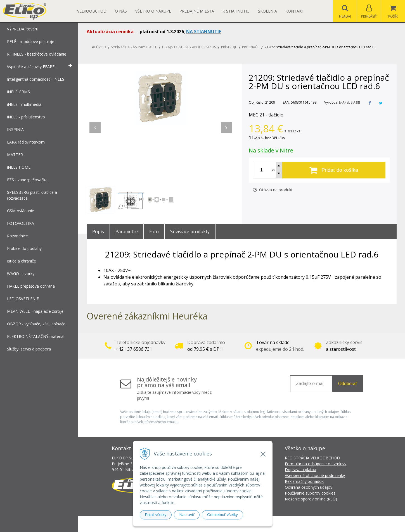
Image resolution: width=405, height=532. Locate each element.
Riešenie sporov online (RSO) (311, 499)
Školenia (267, 11)
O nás (121, 11)
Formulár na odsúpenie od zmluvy (316, 464)
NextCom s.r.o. (303, 524)
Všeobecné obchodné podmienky (315, 475)
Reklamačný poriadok (304, 481)
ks (273, 170)
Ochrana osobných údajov (309, 487)
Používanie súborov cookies (310, 493)
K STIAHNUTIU (236, 11)
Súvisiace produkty (190, 232)
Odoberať (348, 384)
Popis (98, 232)
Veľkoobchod (92, 11)
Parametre (127, 232)
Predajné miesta (197, 11)
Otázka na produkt (273, 190)
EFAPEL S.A (349, 102)
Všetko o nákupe (153, 11)
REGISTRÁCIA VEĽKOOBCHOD (312, 458)
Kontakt (295, 11)
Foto (154, 232)
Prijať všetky (156, 515)
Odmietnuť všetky (222, 515)
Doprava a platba (300, 470)
